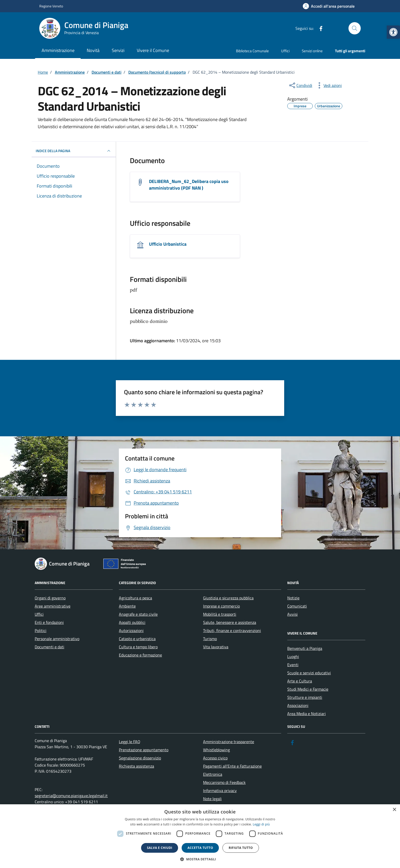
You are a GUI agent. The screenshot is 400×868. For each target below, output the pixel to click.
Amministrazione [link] (58, 50)
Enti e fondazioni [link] (49, 622)
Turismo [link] (210, 639)
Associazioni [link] (298, 705)
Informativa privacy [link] (220, 791)
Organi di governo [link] (50, 598)
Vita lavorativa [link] (216, 647)
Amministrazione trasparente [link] (229, 742)
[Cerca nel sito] (355, 28)
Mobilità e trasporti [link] (220, 614)
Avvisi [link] (292, 614)
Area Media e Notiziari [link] (307, 714)
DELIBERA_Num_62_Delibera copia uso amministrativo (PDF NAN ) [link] (189, 185)
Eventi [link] (293, 665)
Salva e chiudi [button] (160, 848)
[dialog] (200, 836)
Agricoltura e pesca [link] (135, 598)
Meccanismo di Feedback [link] (224, 782)
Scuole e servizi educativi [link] (309, 673)
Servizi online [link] (312, 51)
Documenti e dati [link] (49, 647)
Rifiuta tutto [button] (241, 848)
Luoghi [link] (293, 656)
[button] (200, 859)
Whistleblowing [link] (216, 750)
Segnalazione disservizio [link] (140, 758)
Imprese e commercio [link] (221, 606)
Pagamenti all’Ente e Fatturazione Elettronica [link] (232, 770)
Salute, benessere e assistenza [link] (230, 622)
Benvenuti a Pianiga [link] (305, 648)
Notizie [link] (293, 598)
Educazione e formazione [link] (140, 655)
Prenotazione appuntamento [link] (144, 750)
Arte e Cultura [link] (300, 681)
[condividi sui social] (300, 85)
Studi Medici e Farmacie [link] (308, 689)
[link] (393, 32)
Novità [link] (93, 50)
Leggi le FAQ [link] (130, 742)
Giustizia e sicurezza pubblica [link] (228, 598)
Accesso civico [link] (215, 758)
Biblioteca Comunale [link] (252, 51)
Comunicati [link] (297, 606)
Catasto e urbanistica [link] (137, 639)
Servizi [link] (118, 50)
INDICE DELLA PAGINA (74, 151)
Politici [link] (41, 630)
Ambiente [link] (127, 606)
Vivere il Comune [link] (153, 50)
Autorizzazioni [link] (131, 630)
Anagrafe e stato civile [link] (138, 614)
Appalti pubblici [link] (132, 622)
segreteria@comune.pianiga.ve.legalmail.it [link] (71, 796)
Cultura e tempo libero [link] (138, 647)
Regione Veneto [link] (51, 6)
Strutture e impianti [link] (305, 697)
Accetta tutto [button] (200, 848)
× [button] (394, 810)
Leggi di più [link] (261, 824)
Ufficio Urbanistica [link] (168, 244)
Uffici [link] (285, 51)
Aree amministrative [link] (53, 606)
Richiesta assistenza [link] (136, 766)
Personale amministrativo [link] (57, 639)
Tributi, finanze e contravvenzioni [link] (232, 630)
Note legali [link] (212, 799)
